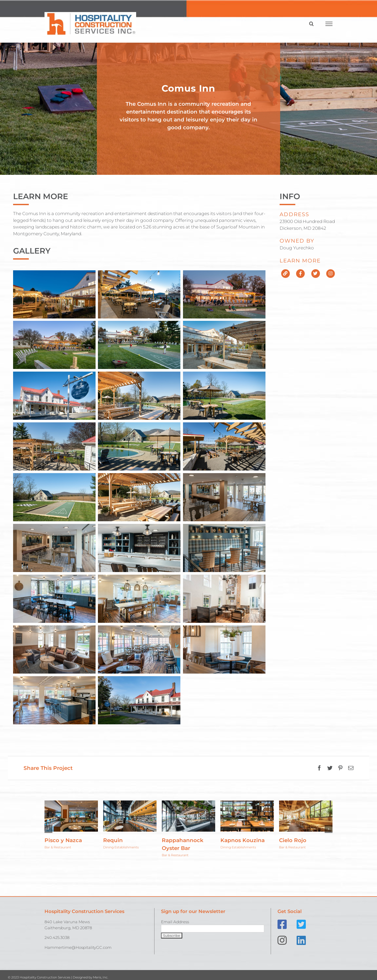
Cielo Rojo (293, 840)
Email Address (175, 922)
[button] (48, 829)
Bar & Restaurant (58, 847)
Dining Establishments (121, 847)
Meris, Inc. (101, 977)
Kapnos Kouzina (243, 840)
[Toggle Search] (311, 24)
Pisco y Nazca (63, 840)
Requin (113, 840)
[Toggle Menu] (329, 24)
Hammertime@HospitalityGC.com (78, 947)
